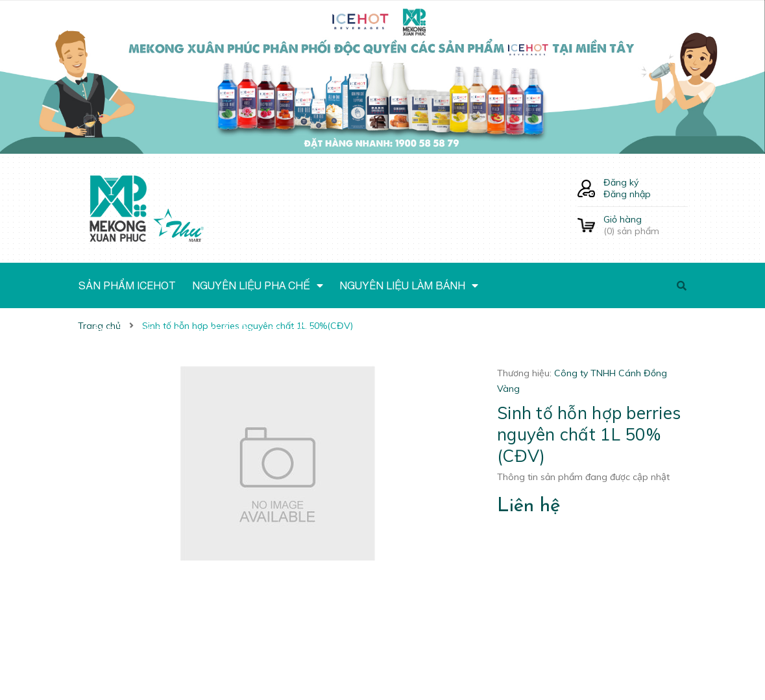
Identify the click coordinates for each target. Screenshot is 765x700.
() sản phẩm (646, 225)
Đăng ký (621, 182)
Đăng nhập (627, 194)
